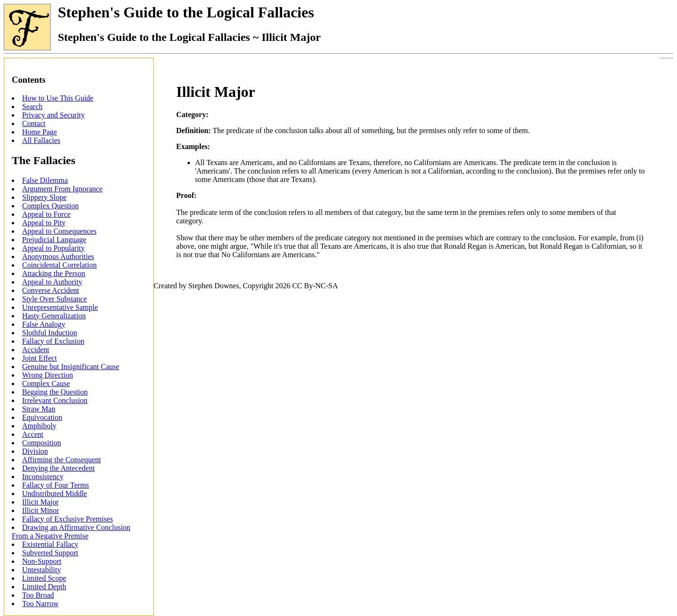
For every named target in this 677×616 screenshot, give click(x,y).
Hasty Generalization (54, 316)
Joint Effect (39, 358)
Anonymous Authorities (58, 257)
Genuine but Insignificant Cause (71, 367)
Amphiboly (39, 426)
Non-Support (42, 561)
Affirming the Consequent (62, 460)
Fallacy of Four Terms (55, 485)
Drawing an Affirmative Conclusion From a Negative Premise (71, 532)
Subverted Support (50, 553)
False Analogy (44, 324)
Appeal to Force (46, 214)
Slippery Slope (44, 197)
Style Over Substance (55, 299)
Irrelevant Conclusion (55, 400)
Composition (42, 443)
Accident (36, 350)
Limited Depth (44, 587)
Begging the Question (55, 392)
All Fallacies (41, 140)
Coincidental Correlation (59, 265)
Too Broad (38, 595)
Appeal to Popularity (53, 248)
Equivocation (42, 417)
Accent (33, 434)
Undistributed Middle (55, 494)
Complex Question (50, 206)
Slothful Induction (50, 333)
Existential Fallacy (50, 544)
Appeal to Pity (44, 223)
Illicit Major (40, 502)
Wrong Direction (47, 375)
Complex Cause (46, 383)
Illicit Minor (41, 510)
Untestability (42, 570)
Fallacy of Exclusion (53, 341)
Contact (34, 123)
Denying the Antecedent (59, 468)
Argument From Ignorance (62, 189)
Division (35, 451)
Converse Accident (51, 290)
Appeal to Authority (52, 282)
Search (32, 107)
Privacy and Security (53, 115)
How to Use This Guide (58, 98)
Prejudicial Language (54, 240)
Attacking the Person (54, 273)
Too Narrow (40, 604)
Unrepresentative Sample (60, 307)
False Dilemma (45, 180)
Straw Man (39, 409)
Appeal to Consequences (59, 231)
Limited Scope (44, 578)
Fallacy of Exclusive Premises (67, 519)
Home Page (39, 132)
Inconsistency (43, 477)
